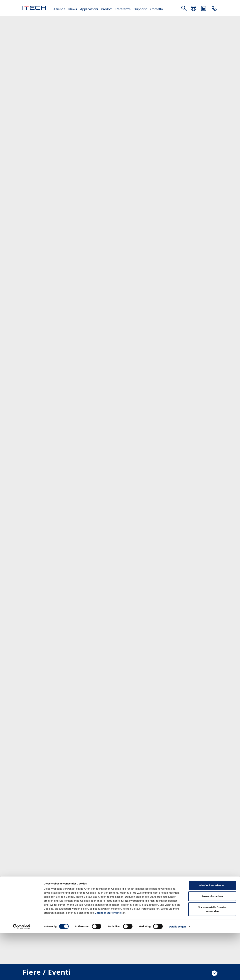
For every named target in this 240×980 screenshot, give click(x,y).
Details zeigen (177, 973)
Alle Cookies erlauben (212, 932)
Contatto (157, 9)
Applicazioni (89, 9)
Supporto (140, 9)
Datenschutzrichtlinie (108, 960)
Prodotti (107, 9)
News (73, 9)
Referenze (123, 9)
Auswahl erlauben (212, 943)
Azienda (59, 9)
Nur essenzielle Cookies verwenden (212, 956)
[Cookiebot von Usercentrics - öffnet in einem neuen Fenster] (22, 973)
